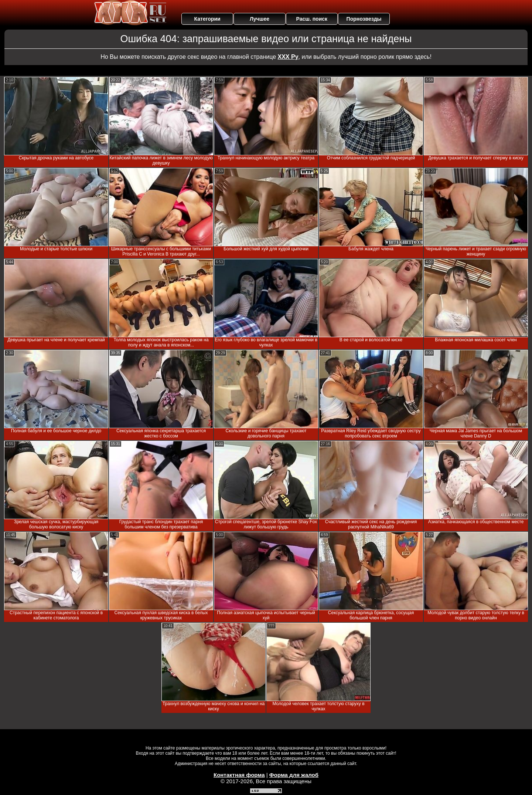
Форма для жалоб (294, 775)
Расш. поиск (312, 19)
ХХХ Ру (288, 57)
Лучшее (260, 19)
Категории (207, 19)
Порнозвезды (364, 19)
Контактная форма (239, 775)
